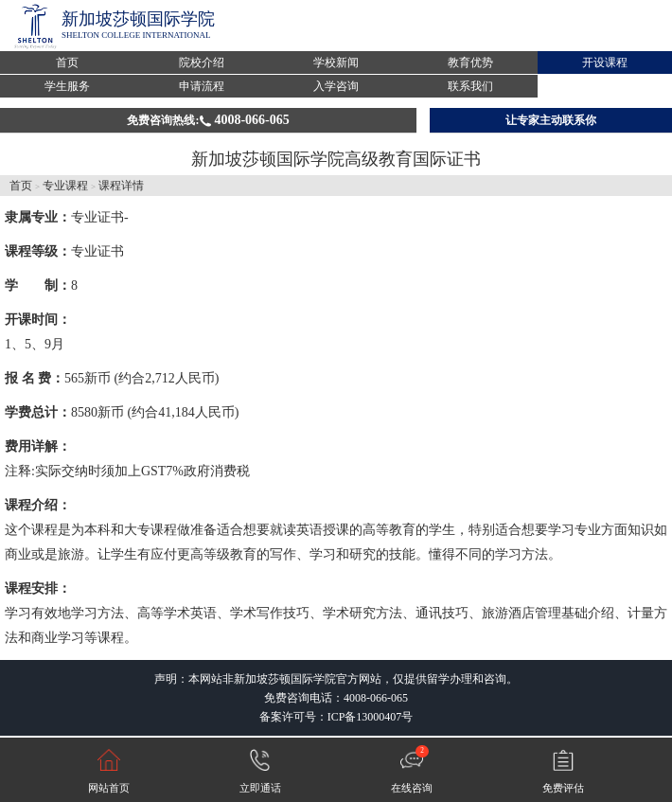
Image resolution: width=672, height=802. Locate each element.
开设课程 (605, 62)
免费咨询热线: (208, 120)
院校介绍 (202, 62)
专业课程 (65, 186)
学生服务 (67, 86)
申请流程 (202, 86)
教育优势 (470, 62)
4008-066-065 (376, 698)
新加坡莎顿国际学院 (138, 19)
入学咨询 (336, 86)
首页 (67, 62)
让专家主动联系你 (551, 120)
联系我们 (470, 86)
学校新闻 (336, 62)
